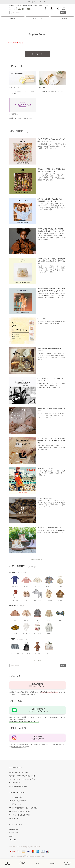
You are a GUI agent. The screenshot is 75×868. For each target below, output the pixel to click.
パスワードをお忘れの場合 (20, 815)
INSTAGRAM (14, 833)
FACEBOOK (14, 829)
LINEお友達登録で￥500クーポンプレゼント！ (38, 710)
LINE (11, 836)
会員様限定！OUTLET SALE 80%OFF (21, 118)
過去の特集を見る (37, 560)
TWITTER (13, 840)
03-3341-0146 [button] (16, 783)
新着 (37, 863)
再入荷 (52, 863)
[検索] (37, 13)
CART (58, 9)
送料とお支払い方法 (18, 801)
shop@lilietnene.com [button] (18, 786)
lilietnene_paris (17, 747)
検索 (63, 13)
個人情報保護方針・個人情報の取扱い (24, 808)
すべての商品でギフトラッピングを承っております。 (22, 92)
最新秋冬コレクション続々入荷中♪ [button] (37, 2)
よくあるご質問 (16, 797)
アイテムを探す (62, 18)
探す (46, 9)
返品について (15, 804)
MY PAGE (52, 9)
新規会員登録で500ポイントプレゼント (37, 685)
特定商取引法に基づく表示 (20, 811)
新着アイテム (37, 18)
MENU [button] (64, 9)
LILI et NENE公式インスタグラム (37, 738)
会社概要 (14, 818)
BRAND (13, 18)
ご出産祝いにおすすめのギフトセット (51, 91)
